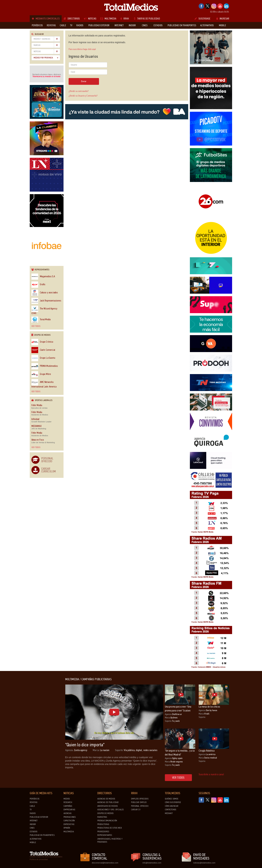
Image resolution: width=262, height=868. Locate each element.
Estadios (34, 832)
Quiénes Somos (172, 799)
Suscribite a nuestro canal (211, 774)
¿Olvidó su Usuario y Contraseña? (83, 96)
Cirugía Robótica (207, 751)
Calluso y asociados (45, 293)
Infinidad (35, 419)
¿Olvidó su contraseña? (79, 91)
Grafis (38, 285)
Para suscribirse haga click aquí (82, 49)
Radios (33, 813)
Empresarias (69, 810)
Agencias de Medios (106, 799)
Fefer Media (37, 405)
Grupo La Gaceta (43, 358)
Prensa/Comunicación (107, 821)
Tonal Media (41, 320)
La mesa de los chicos (209, 707)
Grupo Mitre (41, 374)
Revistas (34, 802)
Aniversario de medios (108, 806)
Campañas (68, 806)
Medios (67, 799)
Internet (34, 821)
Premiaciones (70, 817)
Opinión (67, 828)
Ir (57, 39)
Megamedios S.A (43, 277)
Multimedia (69, 832)
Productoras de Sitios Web (110, 828)
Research (68, 802)
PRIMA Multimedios (45, 366)
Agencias (68, 813)
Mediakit (169, 813)
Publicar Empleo (139, 802)
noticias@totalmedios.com (204, 863)
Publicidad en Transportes (42, 835)
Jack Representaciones (46, 301)
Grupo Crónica (42, 342)
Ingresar (223, 19)
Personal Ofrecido (47, 460)
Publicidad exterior (39, 817)
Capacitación (69, 821)
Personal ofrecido (140, 806)
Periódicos (35, 799)
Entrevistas (69, 824)
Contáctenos (171, 810)
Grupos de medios (105, 813)
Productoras (103, 824)
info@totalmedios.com (152, 863)
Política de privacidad (39, 859)
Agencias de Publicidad (108, 802)
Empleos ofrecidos (140, 799)
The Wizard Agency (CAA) (44, 310)
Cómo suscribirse (173, 802)
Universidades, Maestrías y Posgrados (110, 840)
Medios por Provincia (46, 58)
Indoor (33, 824)
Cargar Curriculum (49, 470)
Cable (32, 806)
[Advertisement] (43, 729)
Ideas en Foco (38, 440)
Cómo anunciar (172, 806)
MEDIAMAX (36, 426)
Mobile (33, 842)
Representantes (105, 835)
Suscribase (202, 19)
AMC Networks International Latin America (44, 384)
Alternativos (36, 839)
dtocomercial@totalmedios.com (105, 863)
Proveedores (103, 832)
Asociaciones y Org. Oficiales (111, 810)
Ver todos (36, 326)
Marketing (102, 817)
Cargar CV (136, 810)
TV (31, 810)
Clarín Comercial (43, 350)
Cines (32, 828)
